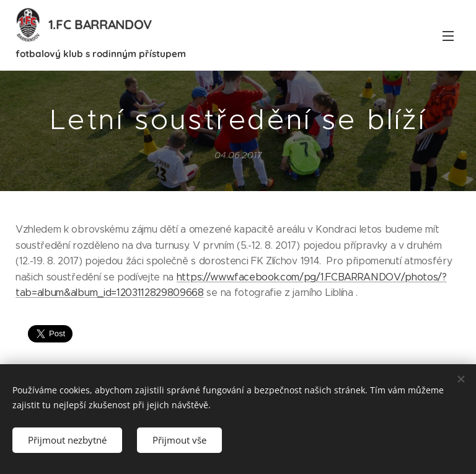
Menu (448, 36)
